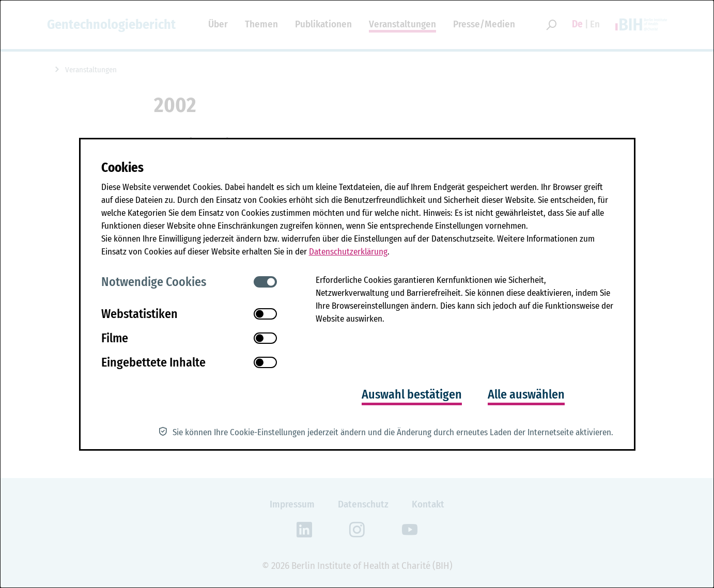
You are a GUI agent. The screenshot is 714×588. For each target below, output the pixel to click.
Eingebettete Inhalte (153, 362)
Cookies (122, 168)
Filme (115, 338)
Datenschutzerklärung (348, 252)
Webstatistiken (139, 314)
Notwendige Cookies (154, 282)
